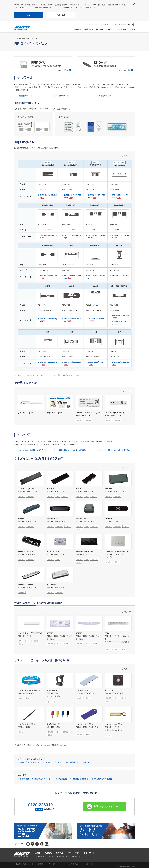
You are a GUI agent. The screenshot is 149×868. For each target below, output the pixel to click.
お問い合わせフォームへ (107, 806)
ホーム (16, 38)
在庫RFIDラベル (64, 96)
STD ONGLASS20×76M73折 (120, 196)
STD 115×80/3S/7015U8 (96, 277)
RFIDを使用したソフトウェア (78, 762)
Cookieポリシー (53, 864)
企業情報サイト (107, 25)
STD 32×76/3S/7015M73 (120, 317)
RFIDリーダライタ (54, 762)
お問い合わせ (122, 25)
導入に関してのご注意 (103, 779)
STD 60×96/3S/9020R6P (49, 237)
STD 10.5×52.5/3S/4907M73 (72, 277)
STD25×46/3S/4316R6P (96, 363)
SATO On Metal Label (48, 196)
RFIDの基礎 (24, 779)
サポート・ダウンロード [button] (123, 29)
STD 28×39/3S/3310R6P (49, 363)
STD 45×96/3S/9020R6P (49, 277)
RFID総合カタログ (80, 779)
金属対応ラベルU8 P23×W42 (96, 196)
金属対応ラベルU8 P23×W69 (72, 196)
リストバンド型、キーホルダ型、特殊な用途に (115, 450)
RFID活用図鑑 (61, 779)
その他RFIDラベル (105, 96)
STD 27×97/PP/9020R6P (73, 237)
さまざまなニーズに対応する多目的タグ (32, 450)
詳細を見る (61, 15)
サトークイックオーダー (44, 856)
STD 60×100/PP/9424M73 (97, 237)
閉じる (134, 4)
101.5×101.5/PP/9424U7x (96, 320)
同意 (29, 15)
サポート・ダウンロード (85, 853)
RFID (108, 29)
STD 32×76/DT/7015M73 (120, 323)
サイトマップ (88, 864)
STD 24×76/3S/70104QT (49, 320)
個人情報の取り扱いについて (25, 864)
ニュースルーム (94, 25)
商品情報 (23, 38)
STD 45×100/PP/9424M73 (120, 237)
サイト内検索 (129, 24)
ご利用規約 (41, 864)
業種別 (38, 853)
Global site (133, 25)
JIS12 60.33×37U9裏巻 (120, 277)
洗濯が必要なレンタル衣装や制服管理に (72, 450)
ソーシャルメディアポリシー (71, 864)
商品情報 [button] (88, 29)
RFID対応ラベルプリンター (30, 762)
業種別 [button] (77, 29)
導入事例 (100, 29)
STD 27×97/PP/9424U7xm (73, 320)
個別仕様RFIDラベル (26, 96)
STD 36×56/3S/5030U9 (120, 363)
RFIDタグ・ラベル (33, 38)
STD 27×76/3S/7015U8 (72, 363)
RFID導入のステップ (42, 779)
